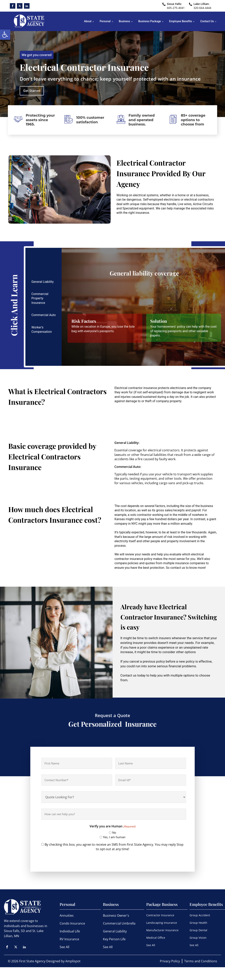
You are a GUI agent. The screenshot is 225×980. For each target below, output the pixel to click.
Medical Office (156, 938)
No (114, 832)
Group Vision (198, 938)
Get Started (32, 91)
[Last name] (151, 763)
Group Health (198, 923)
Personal (105, 21)
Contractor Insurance (160, 915)
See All (64, 947)
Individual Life (70, 931)
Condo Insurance (72, 923)
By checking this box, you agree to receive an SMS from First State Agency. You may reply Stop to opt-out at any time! (114, 847)
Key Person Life (114, 939)
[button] (5, 35)
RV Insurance (69, 939)
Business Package (150, 21)
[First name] (77, 763)
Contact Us (207, 21)
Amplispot (73, 961)
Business (125, 21)
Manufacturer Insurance (162, 930)
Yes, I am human (114, 837)
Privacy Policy (170, 961)
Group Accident (200, 915)
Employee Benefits (181, 21)
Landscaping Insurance (162, 923)
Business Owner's (116, 915)
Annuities (67, 915)
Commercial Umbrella (119, 923)
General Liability (115, 931)
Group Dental (198, 930)
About (88, 21)
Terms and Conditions (201, 961)
